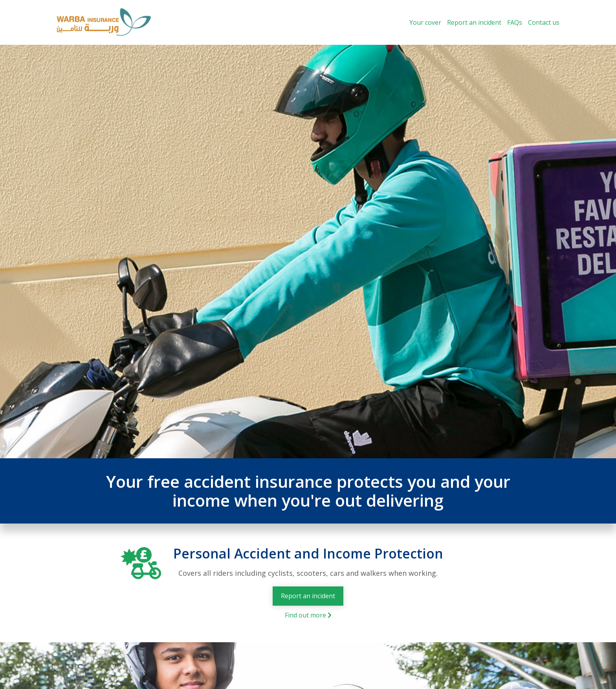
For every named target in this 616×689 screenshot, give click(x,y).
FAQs (515, 22)
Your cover (425, 22)
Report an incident (474, 22)
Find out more (308, 615)
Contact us (544, 22)
